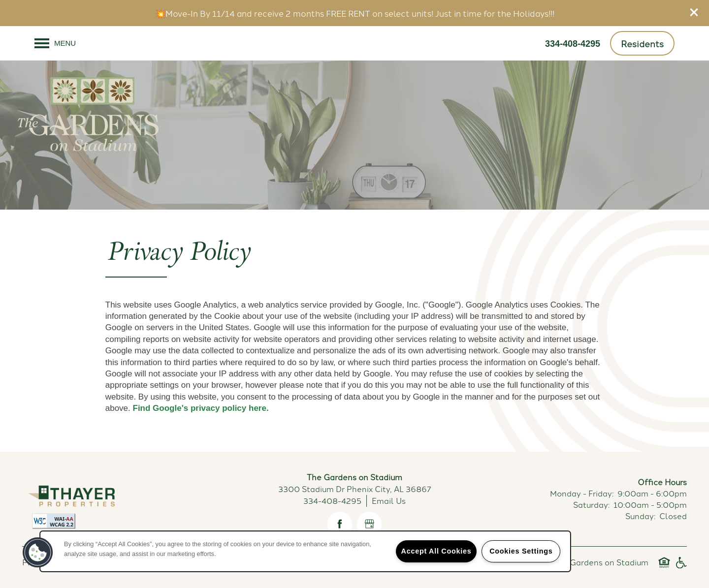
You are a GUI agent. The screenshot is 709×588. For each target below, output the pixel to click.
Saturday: (591, 504)
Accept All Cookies (436, 551)
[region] (305, 551)
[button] (694, 12)
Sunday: (640, 516)
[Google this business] (369, 524)
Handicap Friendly (681, 567)
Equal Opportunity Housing (664, 567)
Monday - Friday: (582, 493)
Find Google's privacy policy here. (201, 408)
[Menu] (55, 43)
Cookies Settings (521, 551)
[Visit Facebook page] (340, 524)
